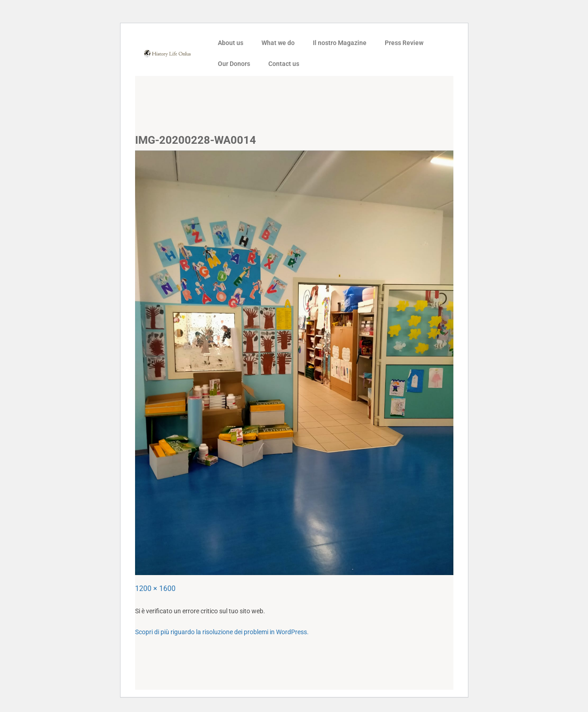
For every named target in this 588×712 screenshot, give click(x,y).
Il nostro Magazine (340, 43)
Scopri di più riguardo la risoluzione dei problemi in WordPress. (222, 632)
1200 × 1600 (155, 588)
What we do (278, 43)
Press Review (404, 43)
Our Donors (234, 64)
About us (231, 43)
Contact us (284, 64)
